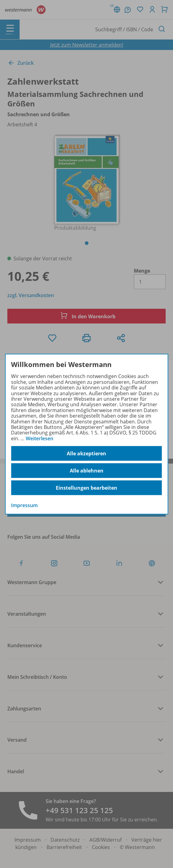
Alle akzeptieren (86, 453)
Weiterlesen (39, 438)
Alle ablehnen (87, 471)
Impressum (24, 505)
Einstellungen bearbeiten (86, 488)
